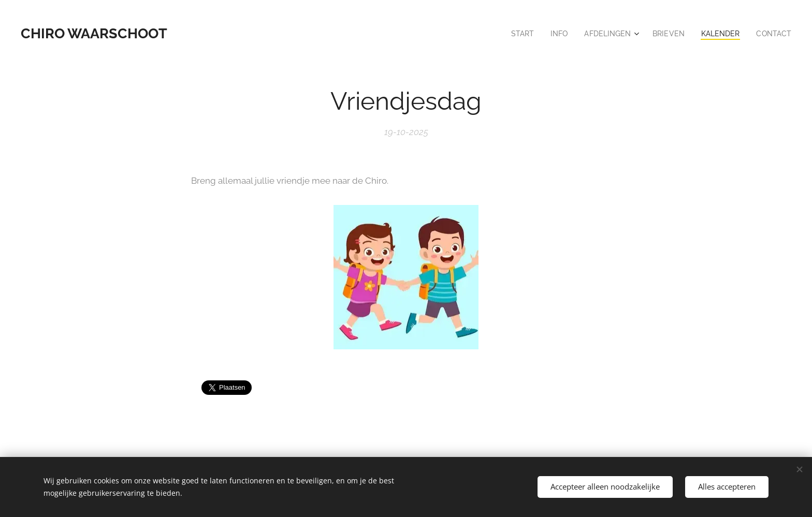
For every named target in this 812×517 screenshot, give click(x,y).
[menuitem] (513, 34)
